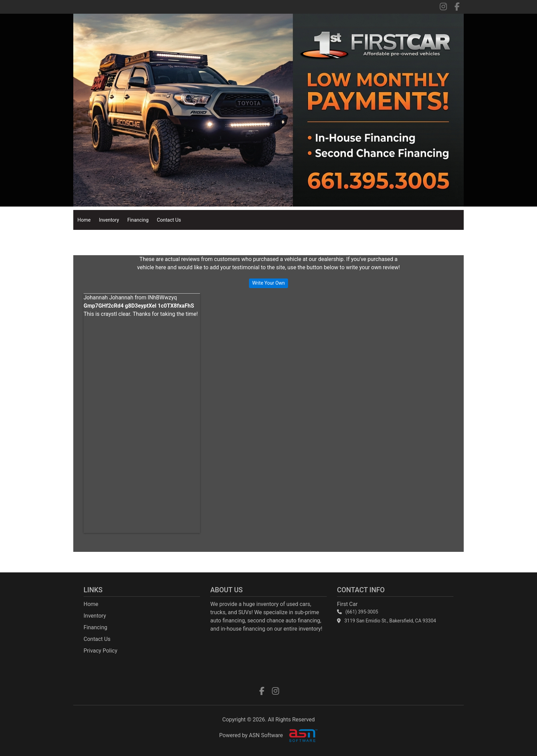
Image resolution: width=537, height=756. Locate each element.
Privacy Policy (101, 651)
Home (84, 220)
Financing (138, 220)
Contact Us (169, 220)
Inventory (109, 220)
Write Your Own (268, 283)
